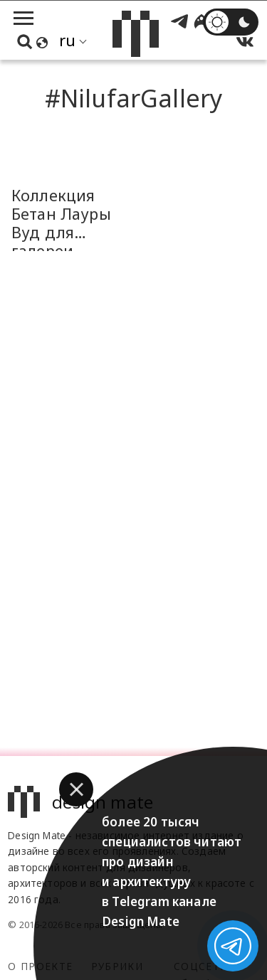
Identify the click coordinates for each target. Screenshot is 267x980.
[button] (76, 789)
